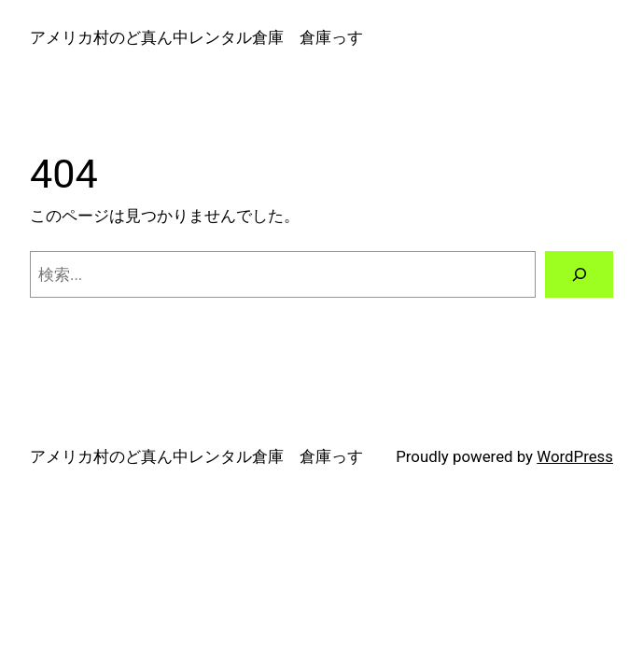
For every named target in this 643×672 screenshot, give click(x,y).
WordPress (575, 456)
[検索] (579, 274)
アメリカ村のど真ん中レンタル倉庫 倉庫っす (196, 37)
